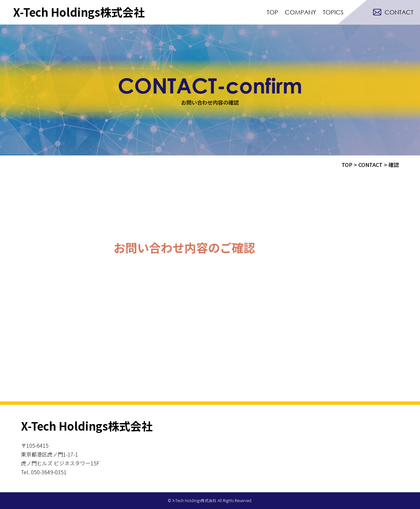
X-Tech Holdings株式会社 (79, 12)
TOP (273, 12)
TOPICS (333, 12)
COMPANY (301, 12)
